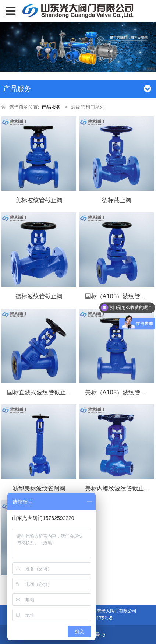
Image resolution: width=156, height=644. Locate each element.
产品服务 (51, 107)
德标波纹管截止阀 (39, 296)
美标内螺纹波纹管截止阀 (117, 488)
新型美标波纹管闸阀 (39, 488)
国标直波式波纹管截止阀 (39, 392)
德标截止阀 (117, 200)
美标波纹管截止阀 (39, 200)
